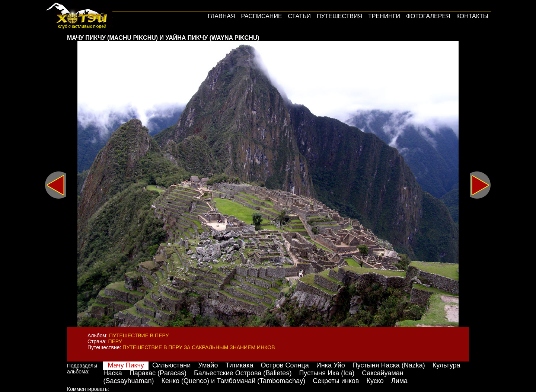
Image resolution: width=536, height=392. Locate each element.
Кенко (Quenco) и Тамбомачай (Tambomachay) (234, 381)
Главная (221, 16)
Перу (115, 341)
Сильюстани (171, 365)
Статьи (299, 16)
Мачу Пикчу (126, 365)
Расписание (261, 16)
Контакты (472, 16)
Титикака (239, 365)
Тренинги (384, 16)
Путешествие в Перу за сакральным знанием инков (199, 347)
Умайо (208, 365)
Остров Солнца (285, 365)
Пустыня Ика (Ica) (327, 373)
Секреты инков (336, 381)
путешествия (339, 16)
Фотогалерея (428, 16)
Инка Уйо (331, 365)
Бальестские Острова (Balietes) (243, 373)
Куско (375, 381)
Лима (399, 381)
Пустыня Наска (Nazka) (389, 365)
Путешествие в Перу (139, 335)
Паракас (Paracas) (158, 373)
